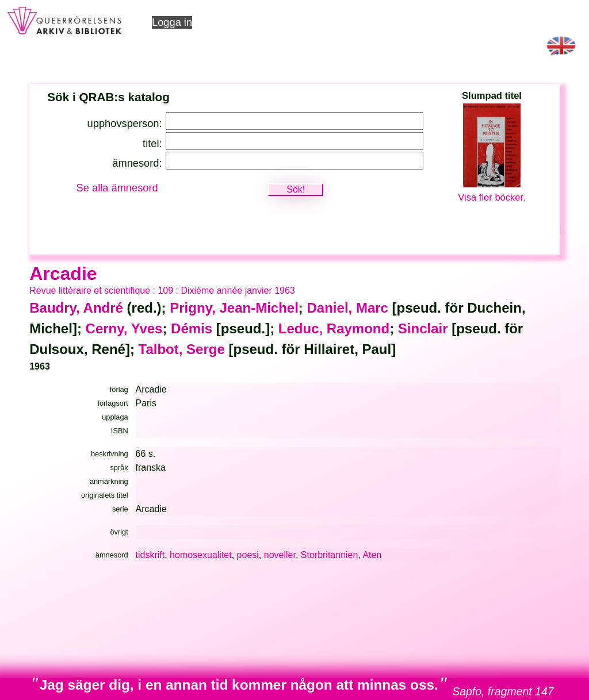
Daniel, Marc (348, 308)
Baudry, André (76, 308)
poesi (248, 555)
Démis (192, 328)
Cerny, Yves (124, 328)
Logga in (172, 22)
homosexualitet (201, 555)
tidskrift (150, 555)
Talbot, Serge (182, 349)
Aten (372, 555)
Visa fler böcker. (492, 197)
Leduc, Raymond (334, 328)
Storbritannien (330, 555)
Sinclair (423, 328)
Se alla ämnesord (117, 188)
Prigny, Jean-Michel (234, 308)
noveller (280, 555)
